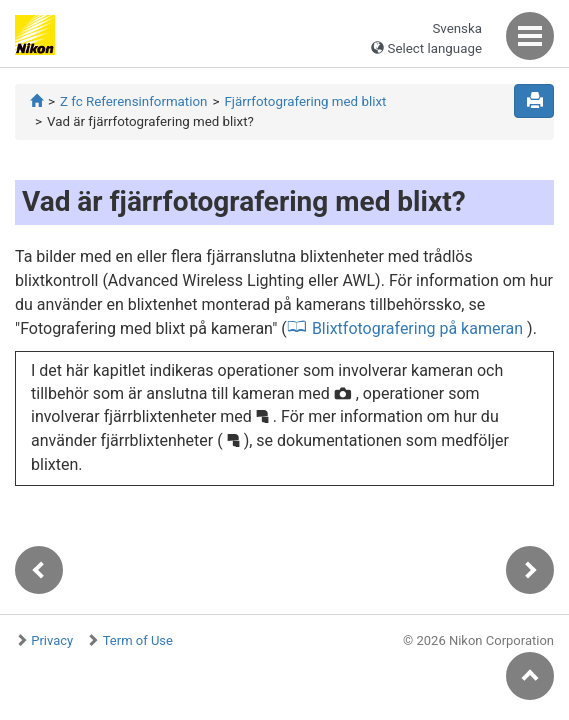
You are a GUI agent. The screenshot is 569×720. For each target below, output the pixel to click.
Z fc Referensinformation (133, 101)
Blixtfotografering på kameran (417, 328)
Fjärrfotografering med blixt (305, 101)
